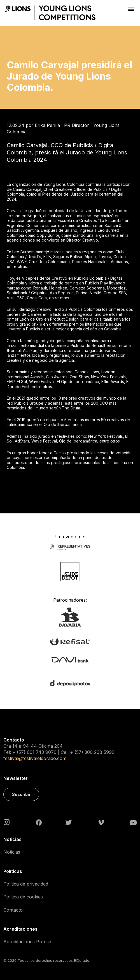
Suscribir (21, 794)
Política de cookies (23, 897)
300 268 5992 (99, 752)
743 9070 (46, 752)
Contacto (13, 910)
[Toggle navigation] (131, 9)
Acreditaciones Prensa (27, 942)
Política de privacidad (26, 884)
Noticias (12, 852)
